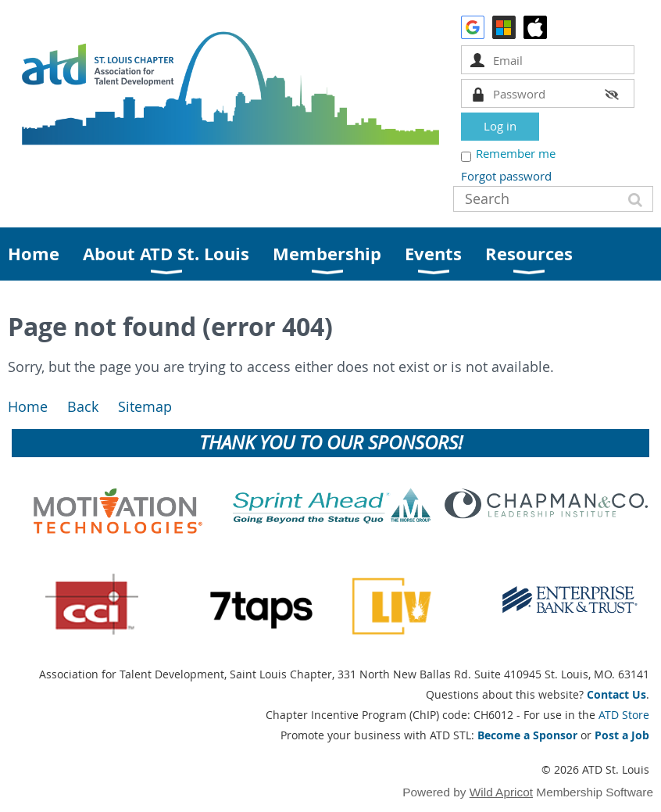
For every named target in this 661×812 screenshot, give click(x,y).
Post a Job (622, 735)
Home (28, 407)
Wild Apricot (501, 792)
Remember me (516, 153)
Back (83, 407)
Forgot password (506, 176)
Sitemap (145, 407)
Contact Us (616, 694)
